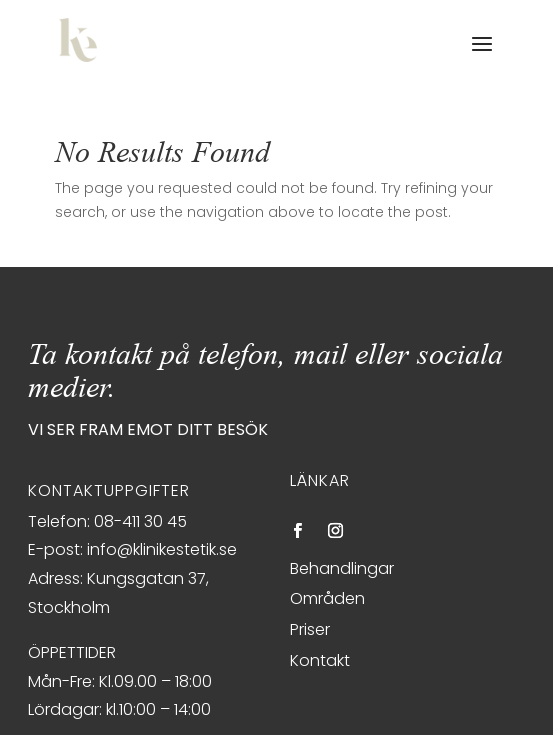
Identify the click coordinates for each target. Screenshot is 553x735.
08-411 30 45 (140, 521)
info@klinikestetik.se (162, 549)
